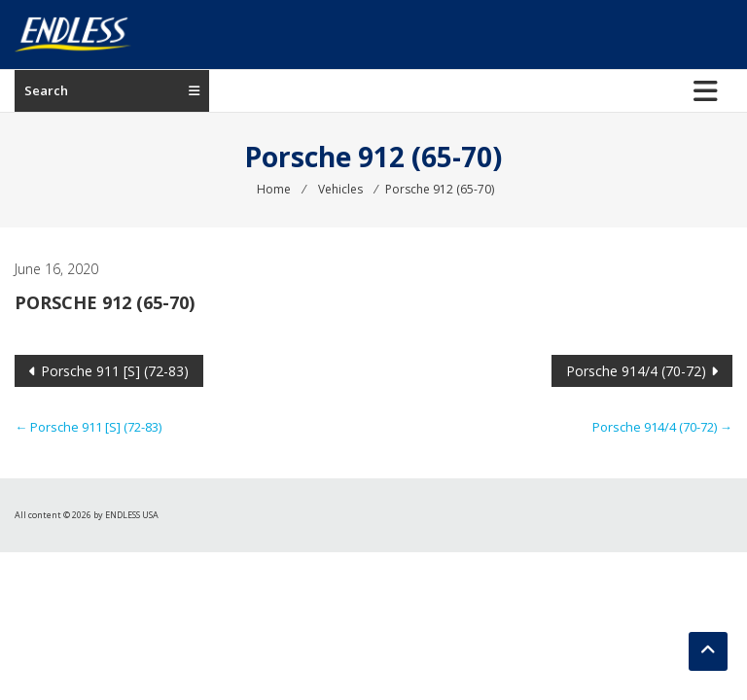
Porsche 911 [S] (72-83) (115, 371)
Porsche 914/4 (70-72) (636, 371)
